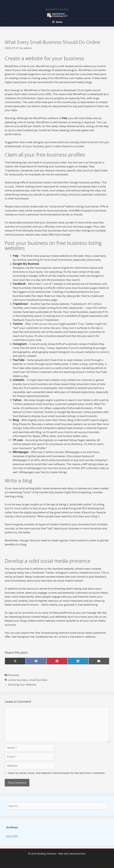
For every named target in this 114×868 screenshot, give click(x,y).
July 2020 (12, 836)
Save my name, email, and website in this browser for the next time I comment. (57, 773)
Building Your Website (22, 685)
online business (18, 680)
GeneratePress (77, 854)
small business (38, 680)
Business (14, 675)
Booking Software (57, 4)
